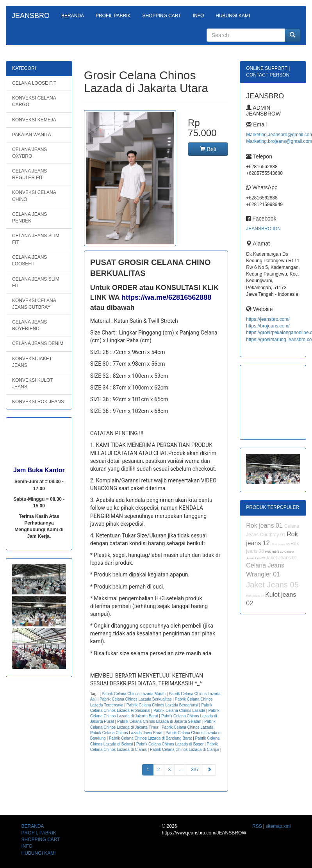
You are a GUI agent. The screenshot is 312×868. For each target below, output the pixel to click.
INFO (199, 16)
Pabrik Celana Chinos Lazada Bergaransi (162, 705)
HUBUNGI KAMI (233, 16)
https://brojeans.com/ (268, 326)
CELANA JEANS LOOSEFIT (29, 261)
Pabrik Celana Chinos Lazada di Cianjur (185, 750)
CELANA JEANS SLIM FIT (36, 239)
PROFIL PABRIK (113, 16)
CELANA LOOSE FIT (34, 83)
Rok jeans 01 (265, 526)
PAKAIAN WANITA (32, 135)
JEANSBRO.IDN (263, 229)
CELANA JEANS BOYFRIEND (29, 325)
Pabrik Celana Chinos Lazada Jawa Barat (126, 733)
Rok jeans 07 (256, 596)
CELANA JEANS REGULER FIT (29, 174)
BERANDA (73, 16)
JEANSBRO (31, 16)
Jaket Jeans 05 (272, 585)
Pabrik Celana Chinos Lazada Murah (134, 694)
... (181, 770)
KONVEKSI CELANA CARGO (34, 101)
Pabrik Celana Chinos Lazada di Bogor (170, 744)
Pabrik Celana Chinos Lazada (179, 711)
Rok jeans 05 (281, 544)
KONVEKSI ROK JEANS (38, 402)
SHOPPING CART (161, 16)
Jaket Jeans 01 (282, 558)
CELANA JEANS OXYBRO (29, 153)
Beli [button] (208, 149)
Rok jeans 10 (275, 552)
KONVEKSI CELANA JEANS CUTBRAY (34, 304)
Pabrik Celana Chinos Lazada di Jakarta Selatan (159, 721)
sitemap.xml (278, 826)
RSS (257, 826)
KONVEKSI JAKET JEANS (32, 362)
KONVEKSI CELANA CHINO (34, 196)
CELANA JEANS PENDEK (29, 218)
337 (195, 770)
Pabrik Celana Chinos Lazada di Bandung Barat (150, 738)
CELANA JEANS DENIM (38, 343)
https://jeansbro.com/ (268, 319)
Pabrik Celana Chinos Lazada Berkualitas (136, 699)
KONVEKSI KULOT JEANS (33, 383)
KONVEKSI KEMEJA (34, 120)
